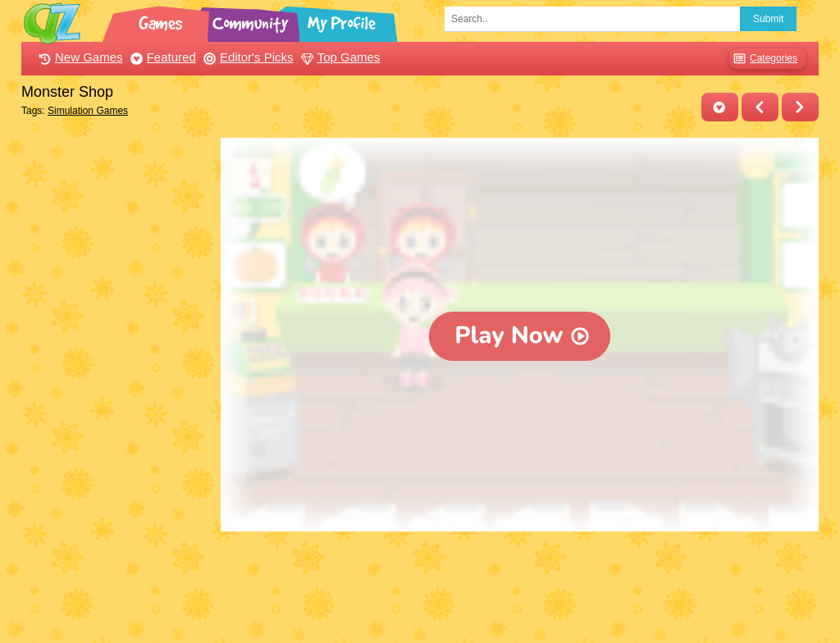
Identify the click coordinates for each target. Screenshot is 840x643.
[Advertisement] (117, 384)
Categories (763, 59)
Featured (161, 57)
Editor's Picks (247, 57)
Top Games (339, 57)
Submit (768, 19)
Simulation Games (88, 111)
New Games (79, 57)
